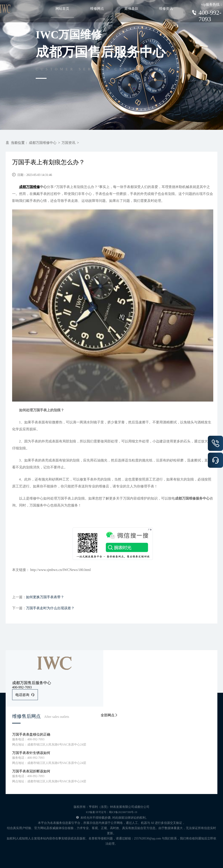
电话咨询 (25, 695)
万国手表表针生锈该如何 (31, 753)
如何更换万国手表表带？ (45, 597)
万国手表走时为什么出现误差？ (50, 608)
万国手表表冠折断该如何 (31, 771)
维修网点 (97, 9)
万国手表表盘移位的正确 (31, 734)
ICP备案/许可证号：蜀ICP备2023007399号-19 (112, 812)
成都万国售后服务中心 (32, 683)
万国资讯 (68, 143)
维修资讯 (166, 9)
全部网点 (109, 715)
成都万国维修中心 (43, 143)
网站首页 (62, 9)
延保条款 (131, 9)
